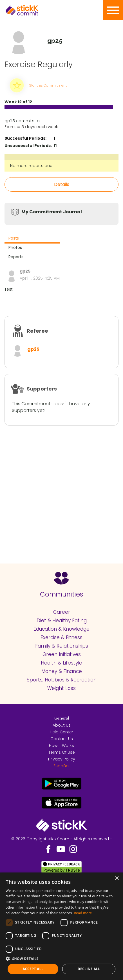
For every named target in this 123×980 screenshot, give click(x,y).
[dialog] (61, 926)
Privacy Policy (62, 759)
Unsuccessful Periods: (28, 146)
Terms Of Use (62, 752)
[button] (61, 959)
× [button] (117, 879)
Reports (16, 257)
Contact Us (62, 739)
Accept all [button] (33, 969)
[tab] (32, 239)
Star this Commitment (48, 85)
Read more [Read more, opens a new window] (83, 913)
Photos (15, 247)
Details (62, 184)
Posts (14, 238)
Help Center (61, 732)
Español (61, 766)
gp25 (33, 349)
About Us (62, 725)
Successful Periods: (25, 138)
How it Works (61, 746)
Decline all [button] (89, 969)
